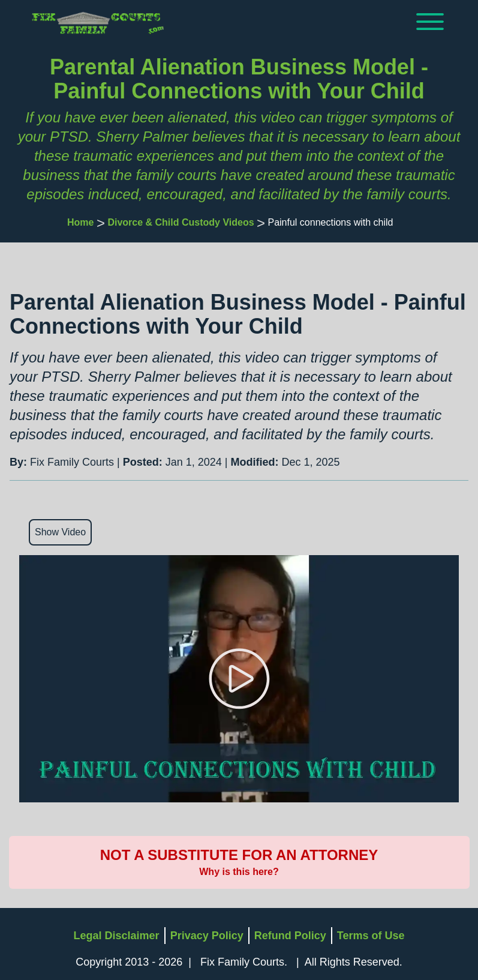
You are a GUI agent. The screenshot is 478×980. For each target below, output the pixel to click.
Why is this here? (239, 872)
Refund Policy (290, 936)
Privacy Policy (207, 936)
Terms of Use (371, 936)
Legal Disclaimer (117, 936)
